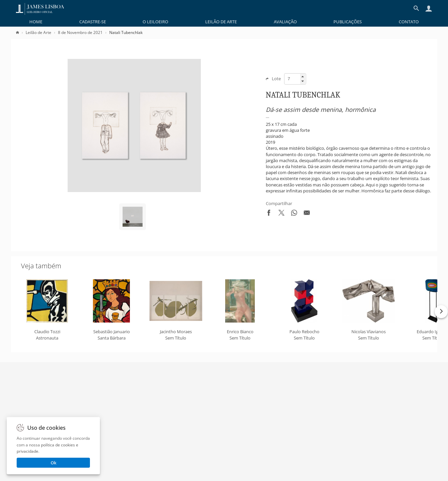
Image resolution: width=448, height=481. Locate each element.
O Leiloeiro (155, 22)
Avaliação (285, 22)
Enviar (341, 383)
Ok (53, 463)
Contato (409, 22)
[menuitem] (36, 22)
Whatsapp (263, 451)
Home (36, 22)
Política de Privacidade (199, 423)
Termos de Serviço (195, 442)
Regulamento (190, 432)
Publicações (348, 22)
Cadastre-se (93, 22)
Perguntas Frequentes (270, 432)
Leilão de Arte (221, 22)
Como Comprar (264, 442)
